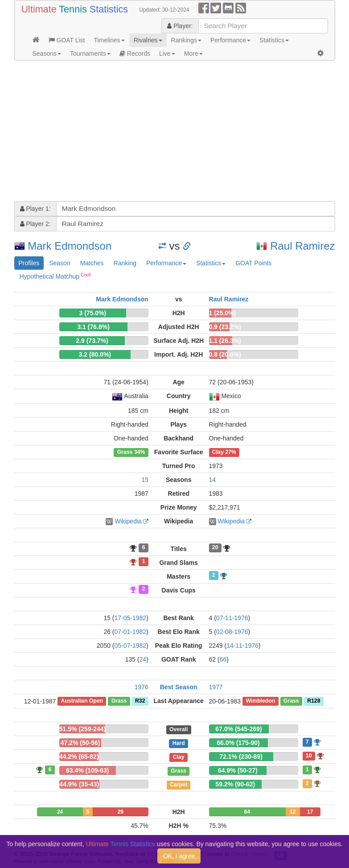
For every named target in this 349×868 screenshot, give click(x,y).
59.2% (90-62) (235, 784)
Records (135, 53)
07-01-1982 (131, 632)
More (193, 53)
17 (310, 812)
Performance (230, 40)
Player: (180, 26)
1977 (216, 687)
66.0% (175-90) (238, 743)
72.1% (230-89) (241, 757)
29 (121, 812)
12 (293, 812)
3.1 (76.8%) (93, 327)
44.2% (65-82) (79, 757)
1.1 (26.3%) (225, 341)
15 (145, 480)
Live (167, 53)
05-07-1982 (131, 646)
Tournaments (90, 53)
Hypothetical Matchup (55, 276)
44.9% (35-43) (79, 784)
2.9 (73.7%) (92, 341)
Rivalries (148, 40)
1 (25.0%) (223, 313)
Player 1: (35, 209)
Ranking (125, 263)
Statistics (274, 40)
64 (247, 812)
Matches (92, 263)
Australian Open (82, 701)
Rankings (186, 40)
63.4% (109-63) (88, 770)
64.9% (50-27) (238, 770)
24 (143, 659)
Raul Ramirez (302, 246)
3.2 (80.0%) (95, 354)
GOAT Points (253, 263)
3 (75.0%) (92, 313)
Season (60, 263)
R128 (314, 701)
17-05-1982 (131, 618)
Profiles (29, 263)
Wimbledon (260, 701)
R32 (140, 701)
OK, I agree (179, 856)
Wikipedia (128, 521)
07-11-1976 (232, 618)
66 (223, 659)
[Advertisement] (175, 132)
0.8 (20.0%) (225, 354)
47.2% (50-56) (80, 743)
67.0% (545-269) (238, 729)
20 (215, 548)
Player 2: (35, 224)
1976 (142, 687)
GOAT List (67, 40)
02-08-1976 (232, 632)
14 (213, 480)
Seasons (47, 53)
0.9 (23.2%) (225, 327)
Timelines (109, 40)
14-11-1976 (242, 646)
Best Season (179, 687)
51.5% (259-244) (82, 729)
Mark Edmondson (70, 246)
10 (309, 756)
